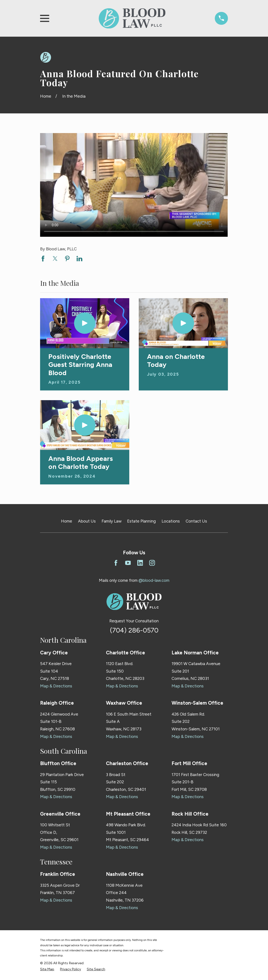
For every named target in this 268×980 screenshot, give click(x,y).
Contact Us (196, 521)
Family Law (112, 521)
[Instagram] (152, 563)
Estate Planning (141, 521)
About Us (87, 521)
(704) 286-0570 (134, 630)
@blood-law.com (154, 580)
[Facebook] (116, 563)
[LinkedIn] (140, 563)
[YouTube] (128, 563)
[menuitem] (47, 969)
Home (67, 521)
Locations (171, 521)
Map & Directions (56, 686)
